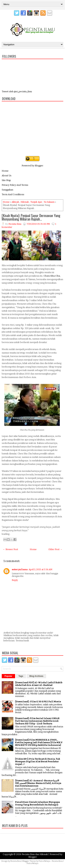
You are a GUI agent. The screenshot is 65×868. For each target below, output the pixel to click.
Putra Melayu (44, 861)
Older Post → (55, 549)
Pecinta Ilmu (16, 861)
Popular (8, 676)
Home (5, 171)
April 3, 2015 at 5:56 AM (40, 569)
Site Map (6, 180)
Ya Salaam (49, 202)
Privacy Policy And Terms (15, 185)
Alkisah (15, 202)
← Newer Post (10, 549)
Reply (15, 580)
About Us (7, 176)
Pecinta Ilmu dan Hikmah (35, 854)
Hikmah (25, 202)
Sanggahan (7, 190)
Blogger (39, 166)
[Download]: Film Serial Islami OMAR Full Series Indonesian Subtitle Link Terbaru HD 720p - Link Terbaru (37, 721)
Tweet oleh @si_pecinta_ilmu (17, 91)
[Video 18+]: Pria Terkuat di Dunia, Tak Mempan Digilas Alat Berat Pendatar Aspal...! (38, 761)
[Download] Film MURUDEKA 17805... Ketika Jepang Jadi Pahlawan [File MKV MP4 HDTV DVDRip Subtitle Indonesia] (39, 742)
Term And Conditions (13, 194)
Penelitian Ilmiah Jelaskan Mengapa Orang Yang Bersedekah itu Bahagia (37, 803)
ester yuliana (20, 569)
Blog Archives (36, 676)
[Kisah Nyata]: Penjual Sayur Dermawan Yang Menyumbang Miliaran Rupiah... (31, 217)
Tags (21, 676)
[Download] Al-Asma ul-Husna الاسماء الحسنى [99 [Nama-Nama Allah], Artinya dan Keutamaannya (38, 783)
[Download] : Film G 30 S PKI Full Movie (38, 702)
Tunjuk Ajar (36, 202)
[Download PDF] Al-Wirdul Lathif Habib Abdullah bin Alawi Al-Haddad (39, 684)
